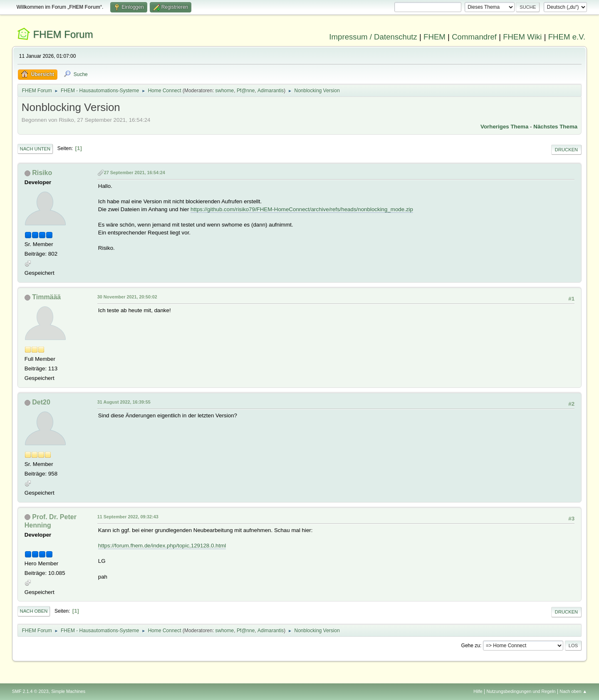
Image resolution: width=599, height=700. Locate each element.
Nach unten (35, 149)
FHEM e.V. (567, 37)
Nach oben (34, 611)
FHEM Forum (63, 34)
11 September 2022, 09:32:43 (128, 517)
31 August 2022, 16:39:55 (124, 402)
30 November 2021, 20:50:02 (127, 297)
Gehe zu (471, 646)
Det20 (41, 402)
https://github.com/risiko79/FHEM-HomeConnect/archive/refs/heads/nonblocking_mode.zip (302, 209)
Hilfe (478, 691)
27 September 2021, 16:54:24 (135, 173)
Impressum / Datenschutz (373, 37)
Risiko (42, 173)
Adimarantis (271, 91)
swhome (225, 91)
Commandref (474, 37)
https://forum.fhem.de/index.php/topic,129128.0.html (162, 546)
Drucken (566, 150)
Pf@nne (246, 91)
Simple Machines (68, 691)
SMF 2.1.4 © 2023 (30, 691)
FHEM (434, 37)
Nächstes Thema (555, 127)
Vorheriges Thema (504, 127)
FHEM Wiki (522, 37)
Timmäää (46, 297)
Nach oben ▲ (573, 691)
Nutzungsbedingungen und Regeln (521, 691)
